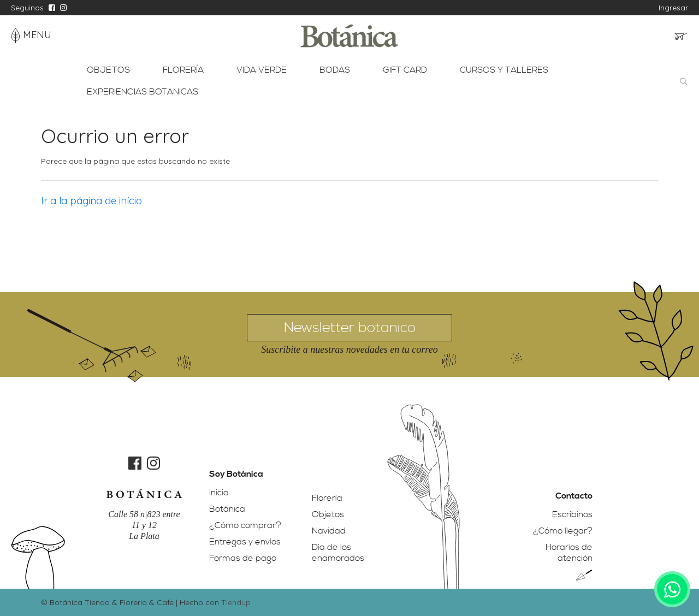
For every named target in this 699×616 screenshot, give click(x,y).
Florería (327, 498)
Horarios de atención (569, 553)
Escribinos (572, 514)
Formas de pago (243, 558)
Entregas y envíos (245, 542)
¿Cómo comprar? (245, 525)
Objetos (328, 514)
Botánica (227, 509)
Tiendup (236, 602)
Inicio (219, 493)
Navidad (329, 531)
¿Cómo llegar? (563, 531)
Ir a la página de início (91, 201)
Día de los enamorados (338, 553)
